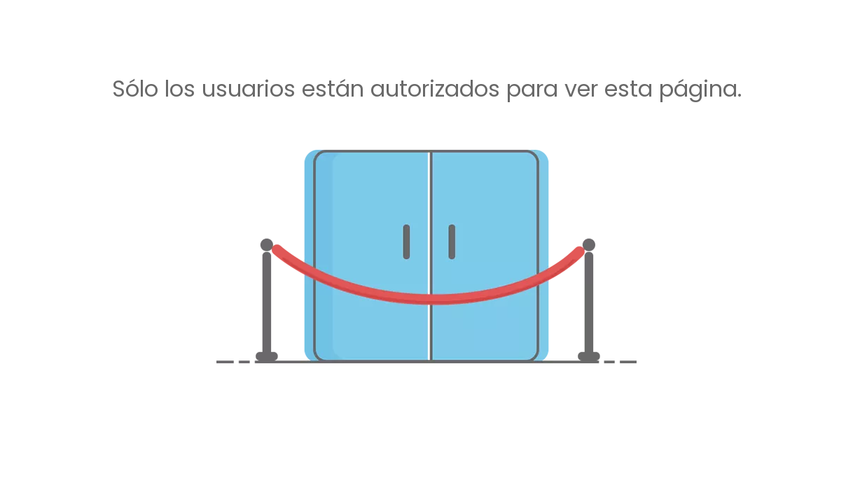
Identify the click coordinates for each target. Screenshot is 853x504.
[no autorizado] (426, 257)
